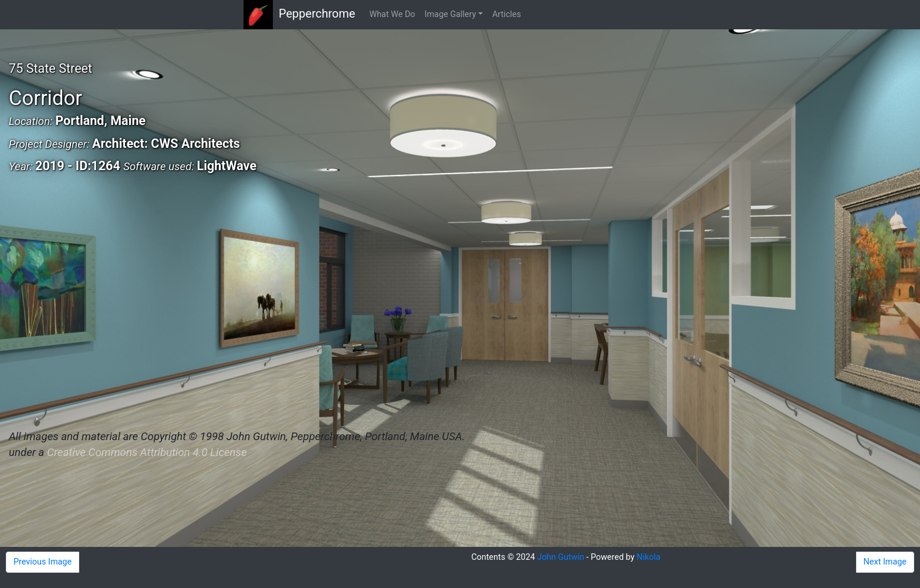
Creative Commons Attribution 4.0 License (147, 452)
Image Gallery (451, 14)
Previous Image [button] (43, 562)
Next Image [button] (885, 562)
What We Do (392, 14)
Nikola (649, 557)
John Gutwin (560, 557)
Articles (507, 14)
